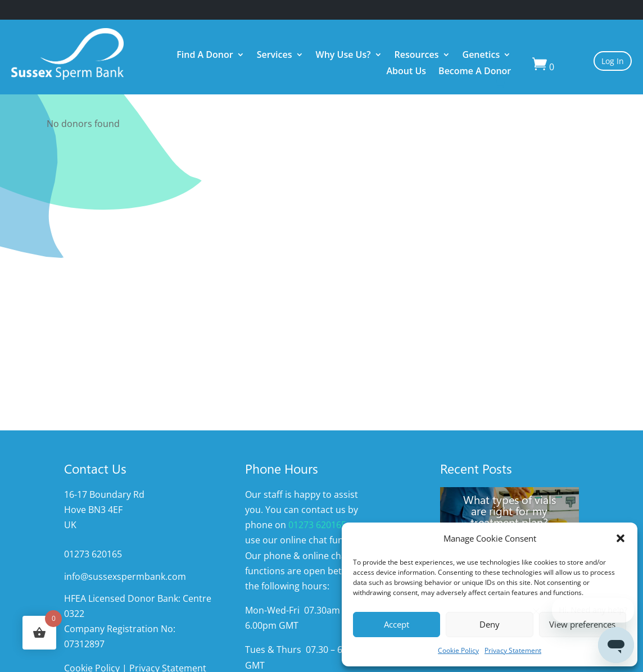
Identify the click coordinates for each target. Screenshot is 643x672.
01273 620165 (317, 525)
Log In (613, 61)
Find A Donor (205, 56)
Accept (397, 624)
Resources (417, 56)
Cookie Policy (458, 650)
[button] (621, 538)
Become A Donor (475, 72)
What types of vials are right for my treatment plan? (510, 510)
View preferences (582, 624)
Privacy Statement (513, 650)
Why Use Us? (343, 56)
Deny (490, 624)
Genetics (481, 56)
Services (275, 56)
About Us (406, 72)
